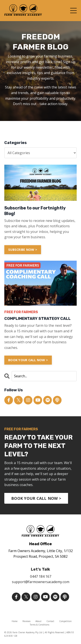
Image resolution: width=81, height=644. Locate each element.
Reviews (26, 621)
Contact (50, 621)
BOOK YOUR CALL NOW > (28, 360)
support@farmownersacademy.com (41, 582)
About (38, 621)
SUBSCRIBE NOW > (23, 250)
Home (15, 621)
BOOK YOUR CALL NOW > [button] (36, 498)
